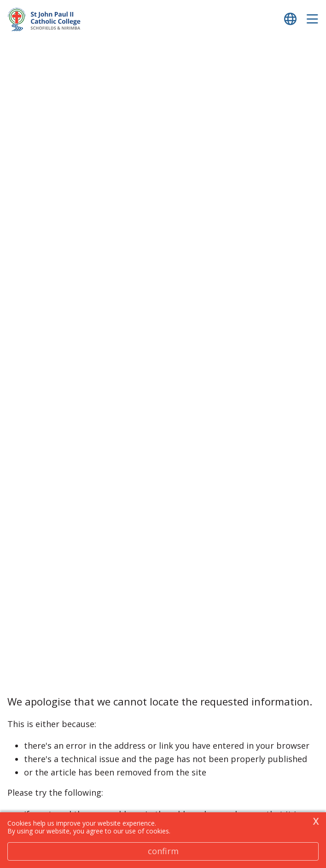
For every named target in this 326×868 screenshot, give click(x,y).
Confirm (163, 851)
